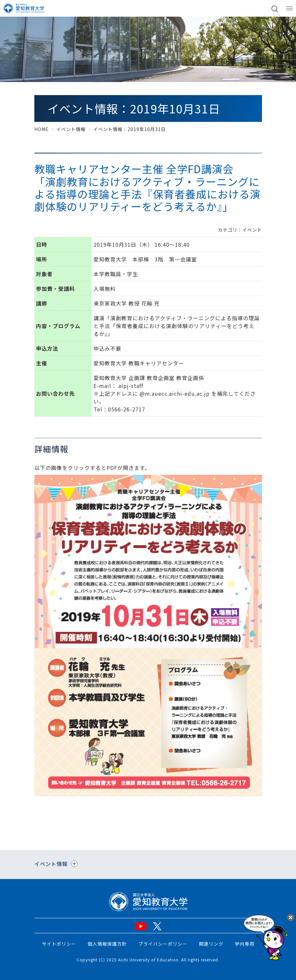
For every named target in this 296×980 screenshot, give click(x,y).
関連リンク (211, 944)
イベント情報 (71, 129)
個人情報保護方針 (107, 944)
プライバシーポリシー (163, 944)
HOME (42, 129)
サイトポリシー (59, 944)
